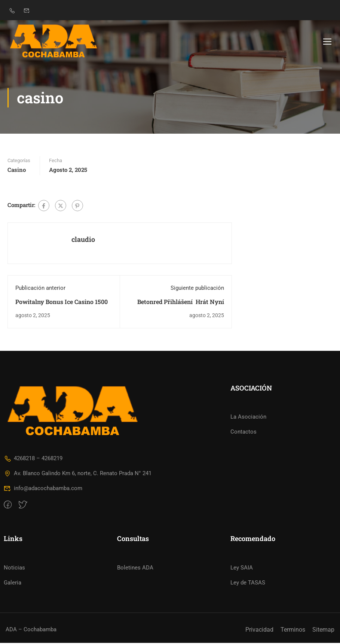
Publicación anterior (40, 289)
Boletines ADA (135, 569)
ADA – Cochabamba (31, 631)
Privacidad (259, 631)
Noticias (14, 569)
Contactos (243, 433)
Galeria (13, 584)
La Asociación (248, 418)
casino (17, 171)
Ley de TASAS (248, 584)
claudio (83, 241)
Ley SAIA (242, 569)
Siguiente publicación (197, 289)
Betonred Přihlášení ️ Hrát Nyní (181, 303)
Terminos (293, 631)
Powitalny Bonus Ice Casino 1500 (62, 303)
